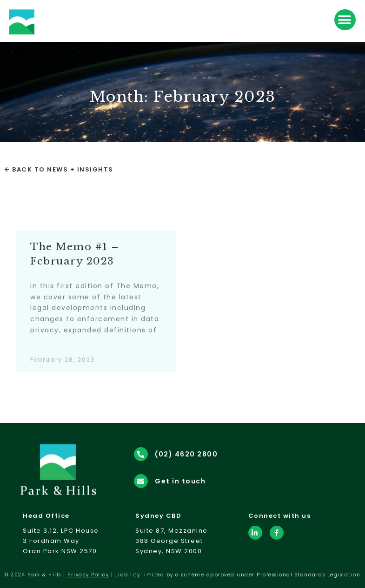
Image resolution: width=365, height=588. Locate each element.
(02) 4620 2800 (186, 454)
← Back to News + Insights (59, 169)
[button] (345, 20)
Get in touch (180, 481)
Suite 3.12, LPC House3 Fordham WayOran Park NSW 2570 (61, 541)
